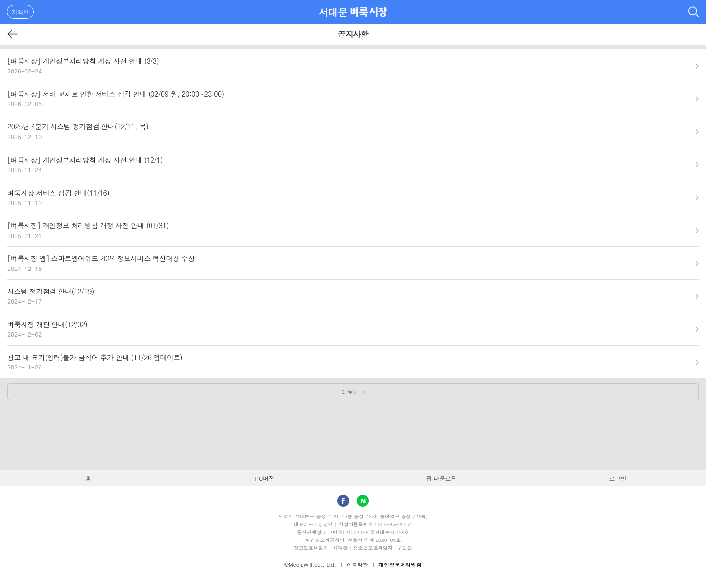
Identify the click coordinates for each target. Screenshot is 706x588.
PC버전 (265, 478)
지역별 (21, 12)
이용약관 (357, 565)
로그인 (618, 478)
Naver (363, 501)
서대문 (333, 12)
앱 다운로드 (441, 478)
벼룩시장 (369, 12)
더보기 (350, 392)
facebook (343, 501)
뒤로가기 (13, 34)
